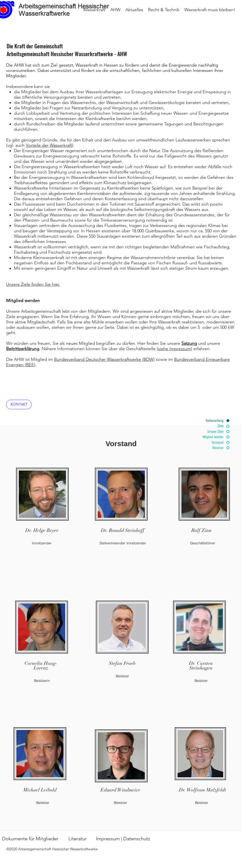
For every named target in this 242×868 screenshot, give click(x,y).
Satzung (189, 343)
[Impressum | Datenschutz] (123, 839)
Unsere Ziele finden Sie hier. (33, 284)
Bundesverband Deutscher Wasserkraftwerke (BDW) (104, 359)
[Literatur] (77, 839)
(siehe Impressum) (174, 349)
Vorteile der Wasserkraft (49, 145)
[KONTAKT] (19, 404)
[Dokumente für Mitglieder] (30, 839)
